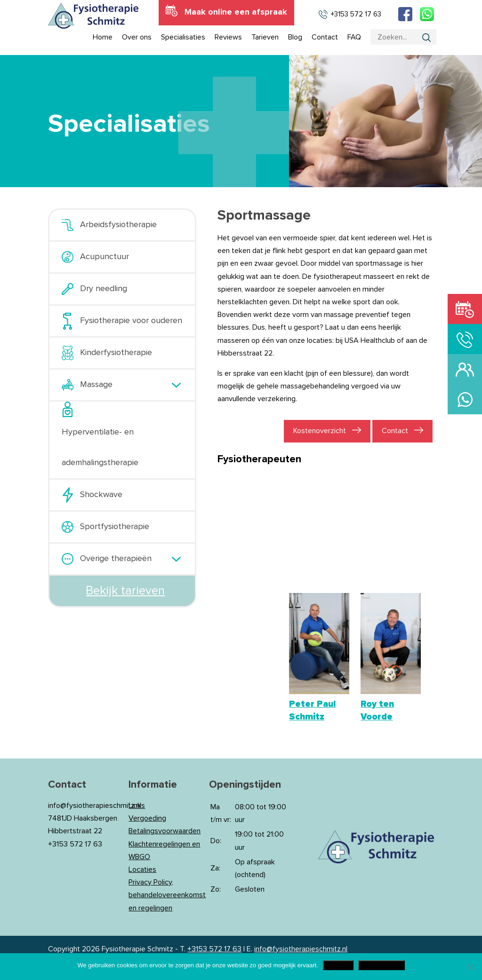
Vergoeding (147, 818)
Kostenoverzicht (320, 431)
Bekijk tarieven (125, 591)
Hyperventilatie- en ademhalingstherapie (100, 447)
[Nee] (470, 967)
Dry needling (104, 289)
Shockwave (101, 495)
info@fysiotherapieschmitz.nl (301, 949)
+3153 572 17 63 (214, 949)
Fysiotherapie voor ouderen (131, 321)
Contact (395, 431)
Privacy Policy (382, 965)
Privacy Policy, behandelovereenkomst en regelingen (167, 895)
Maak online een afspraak (236, 12)
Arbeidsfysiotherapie (118, 225)
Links (137, 806)
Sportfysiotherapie (115, 527)
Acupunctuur (104, 257)
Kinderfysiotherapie (116, 353)
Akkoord (338, 965)
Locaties (142, 869)
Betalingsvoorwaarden (165, 831)
